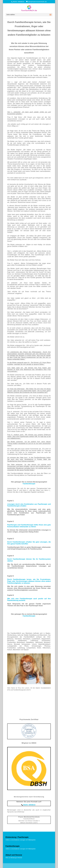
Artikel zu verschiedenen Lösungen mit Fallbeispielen (21, 840)
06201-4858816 (19, 2)
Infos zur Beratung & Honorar (14, 858)
